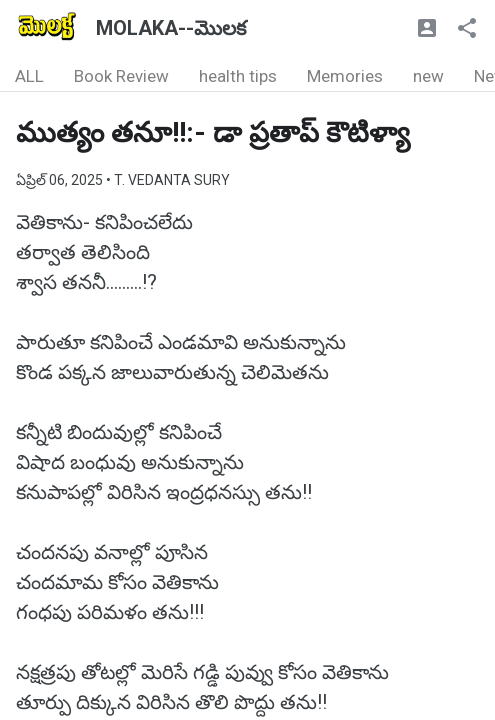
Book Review (121, 76)
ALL (29, 76)
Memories (345, 76)
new (428, 76)
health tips (238, 76)
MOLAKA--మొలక (171, 28)
